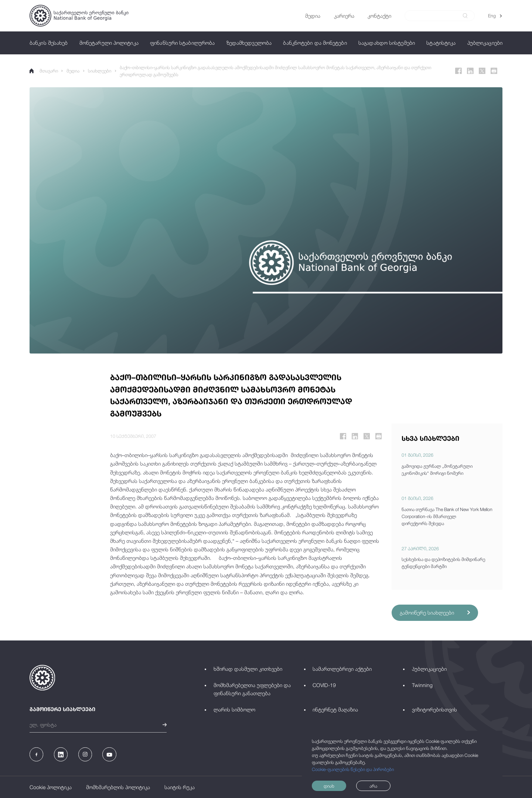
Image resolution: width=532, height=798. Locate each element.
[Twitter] (482, 71)
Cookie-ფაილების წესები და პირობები (353, 769)
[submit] (465, 16)
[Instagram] (85, 754)
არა (373, 786)
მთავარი (44, 71)
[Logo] (79, 16)
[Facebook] (458, 71)
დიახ (329, 786)
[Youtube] (109, 754)
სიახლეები (100, 71)
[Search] (436, 16)
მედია (73, 71)
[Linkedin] (470, 71)
